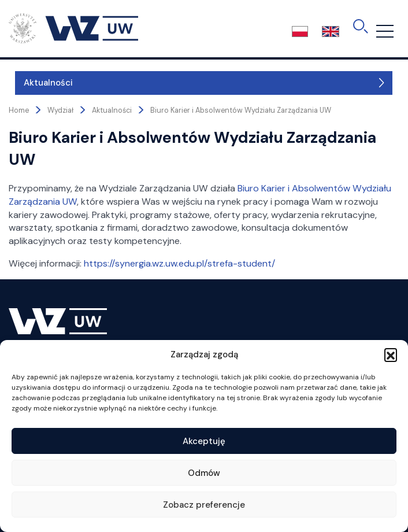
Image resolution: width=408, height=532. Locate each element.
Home (19, 110)
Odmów (204, 473)
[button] (391, 354)
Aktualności (42, 83)
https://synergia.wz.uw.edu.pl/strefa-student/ (179, 263)
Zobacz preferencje (204, 505)
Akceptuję (204, 441)
